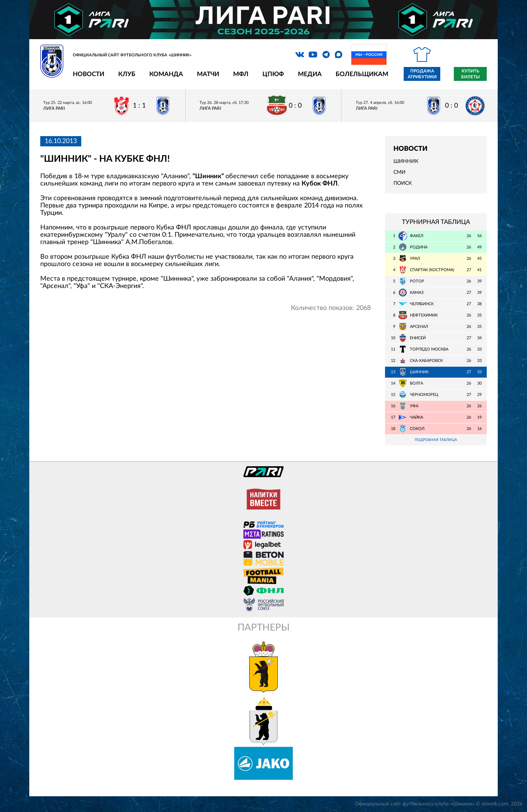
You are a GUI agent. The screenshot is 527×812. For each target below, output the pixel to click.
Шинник (406, 161)
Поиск (403, 183)
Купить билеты (470, 74)
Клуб (127, 74)
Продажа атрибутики (422, 74)
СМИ (399, 172)
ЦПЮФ (273, 74)
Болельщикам (362, 74)
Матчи (208, 74)
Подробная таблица (436, 440)
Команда (166, 74)
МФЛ (241, 74)
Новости (89, 74)
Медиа (310, 74)
